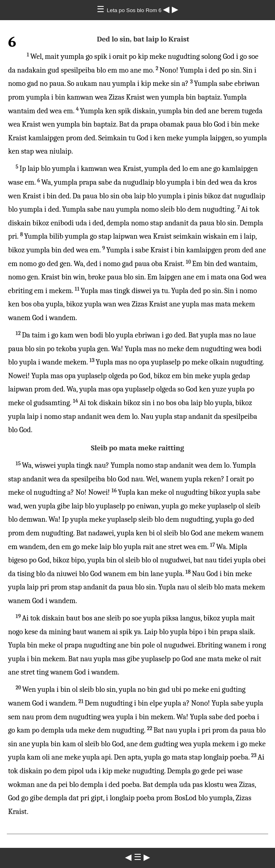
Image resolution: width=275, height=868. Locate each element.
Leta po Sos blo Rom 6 (135, 10)
